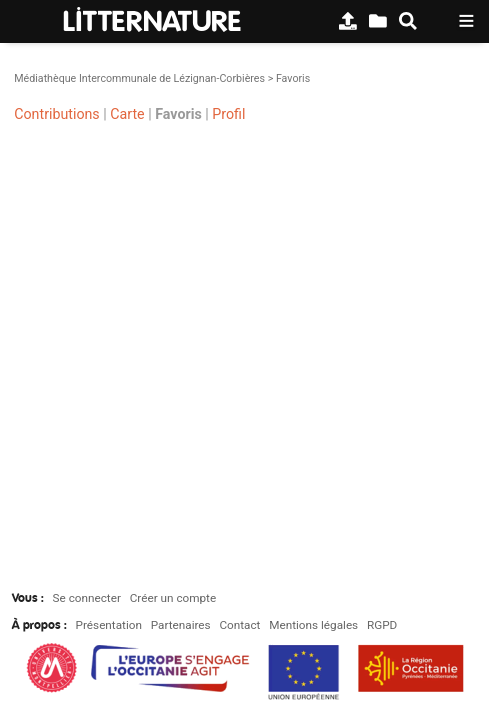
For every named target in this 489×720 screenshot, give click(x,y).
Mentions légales (313, 625)
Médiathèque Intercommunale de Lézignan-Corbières (139, 78)
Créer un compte (173, 598)
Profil (228, 113)
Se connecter (87, 598)
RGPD (382, 625)
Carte (127, 113)
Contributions (56, 113)
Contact (239, 625)
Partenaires (181, 625)
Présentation (109, 625)
